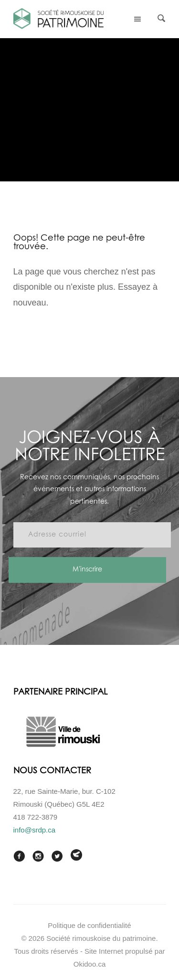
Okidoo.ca (90, 964)
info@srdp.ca (35, 830)
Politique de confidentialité (89, 925)
